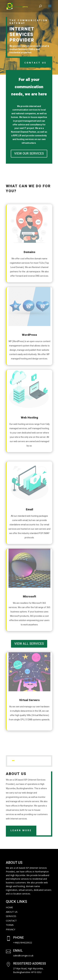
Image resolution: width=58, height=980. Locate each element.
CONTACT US (35, 63)
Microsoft (29, 597)
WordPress (29, 335)
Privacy (11, 929)
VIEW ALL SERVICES (29, 644)
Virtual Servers (29, 700)
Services (11, 916)
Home (9, 907)
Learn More (21, 830)
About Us (12, 912)
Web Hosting (29, 418)
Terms (10, 925)
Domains (29, 252)
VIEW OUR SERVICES (29, 154)
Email (29, 510)
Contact (11, 921)
